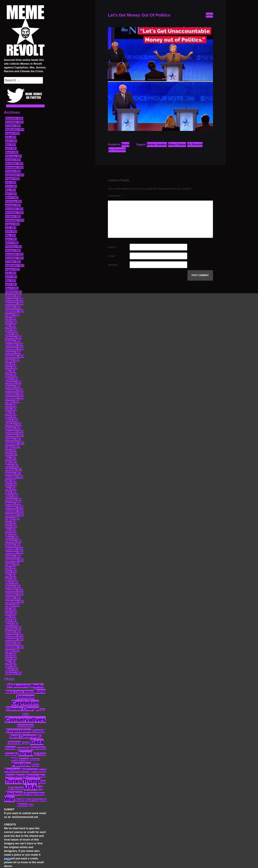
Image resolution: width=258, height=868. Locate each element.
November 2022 (14, 213)
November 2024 (14, 122)
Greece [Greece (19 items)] (10, 748)
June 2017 (11, 454)
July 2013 (11, 609)
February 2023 (14, 201)
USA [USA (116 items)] (30, 787)
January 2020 (13, 341)
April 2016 (11, 492)
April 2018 (11, 417)
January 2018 (13, 428)
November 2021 (14, 258)
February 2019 (14, 383)
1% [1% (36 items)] (10, 686)
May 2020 (11, 326)
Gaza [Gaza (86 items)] (37, 742)
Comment (115, 196)
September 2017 (15, 443)
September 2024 (15, 130)
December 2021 (14, 254)
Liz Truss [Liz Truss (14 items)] (40, 754)
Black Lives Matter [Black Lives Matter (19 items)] (19, 692)
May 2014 (11, 575)
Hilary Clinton (177, 144)
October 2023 (13, 171)
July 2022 (11, 228)
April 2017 (11, 462)
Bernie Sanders (157, 144)
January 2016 (13, 503)
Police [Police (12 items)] (35, 765)
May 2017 (11, 458)
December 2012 (14, 636)
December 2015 (14, 507)
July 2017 (11, 451)
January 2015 (13, 545)
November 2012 (14, 639)
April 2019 (11, 375)
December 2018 (14, 390)
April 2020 (11, 330)
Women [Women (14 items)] (22, 805)
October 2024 (13, 126)
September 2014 (15, 560)
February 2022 (14, 247)
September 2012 (15, 647)
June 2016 (11, 485)
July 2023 (11, 182)
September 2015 (15, 515)
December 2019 (14, 345)
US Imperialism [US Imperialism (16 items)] (34, 794)
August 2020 (12, 315)
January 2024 (13, 160)
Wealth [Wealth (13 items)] (20, 800)
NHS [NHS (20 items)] (14, 759)
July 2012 (11, 654)
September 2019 (15, 356)
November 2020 (14, 303)
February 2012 (14, 673)
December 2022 (14, 209)
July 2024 (11, 137)
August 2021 (12, 269)
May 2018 (11, 413)
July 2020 (11, 318)
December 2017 (14, 432)
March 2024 (12, 152)
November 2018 (14, 394)
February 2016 (14, 500)
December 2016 (14, 477)
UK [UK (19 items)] (43, 782)
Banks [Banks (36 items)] (37, 686)
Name (112, 247)
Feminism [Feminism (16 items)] (14, 743)
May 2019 (11, 371)
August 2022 (12, 224)
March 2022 (12, 243)
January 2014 (13, 586)
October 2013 (13, 598)
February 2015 (14, 541)
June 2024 (11, 141)
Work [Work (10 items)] (31, 805)
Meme (125, 144)
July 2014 (11, 568)
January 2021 (13, 296)
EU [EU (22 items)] (39, 736)
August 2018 (12, 401)
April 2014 (11, 579)
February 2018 (14, 424)
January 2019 (13, 386)
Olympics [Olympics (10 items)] (35, 760)
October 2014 (13, 556)
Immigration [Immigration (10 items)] (23, 748)
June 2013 (11, 613)
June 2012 (11, 658)
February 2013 (14, 628)
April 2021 (11, 284)
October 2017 (13, 439)
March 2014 (12, 583)
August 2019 (12, 360)
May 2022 (11, 235)
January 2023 (13, 205)
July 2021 (11, 273)
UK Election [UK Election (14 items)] (15, 788)
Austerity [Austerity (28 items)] (22, 686)
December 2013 (14, 590)
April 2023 (11, 194)
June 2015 (11, 526)
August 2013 (12, 605)
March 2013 (12, 624)
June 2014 (11, 571)
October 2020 (13, 307)
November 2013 (14, 594)
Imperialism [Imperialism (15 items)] (38, 748)
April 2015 (11, 534)
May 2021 (11, 281)
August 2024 (12, 133)
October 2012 (13, 643)
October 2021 (13, 262)
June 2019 (11, 368)
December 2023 (14, 164)
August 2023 (12, 179)
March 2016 (12, 496)
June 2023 (11, 186)
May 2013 (11, 617)
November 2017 (14, 435)
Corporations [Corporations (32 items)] (19, 731)
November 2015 (14, 511)
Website (113, 265)
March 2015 (12, 537)
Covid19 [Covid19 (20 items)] (38, 731)
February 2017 (14, 469)
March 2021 (12, 288)
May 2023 (11, 190)
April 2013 (11, 620)
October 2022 (13, 216)
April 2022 (11, 239)
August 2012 (12, 651)
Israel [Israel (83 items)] (26, 753)
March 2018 (12, 420)
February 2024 (14, 156)
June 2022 (11, 232)
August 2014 (12, 564)
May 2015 (11, 530)
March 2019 (12, 379)
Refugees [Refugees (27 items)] (29, 770)
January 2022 (13, 250)
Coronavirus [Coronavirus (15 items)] (25, 726)
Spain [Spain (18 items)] (20, 776)
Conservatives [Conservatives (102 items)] (25, 719)
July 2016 (11, 481)
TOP (8, 859)
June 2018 (11, 409)
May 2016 (11, 488)
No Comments (117, 150)
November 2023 (14, 167)
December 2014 (14, 549)
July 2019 (11, 364)
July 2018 (11, 405)
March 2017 (12, 466)
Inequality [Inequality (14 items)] (11, 754)
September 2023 (15, 175)
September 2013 (15, 602)
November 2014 (14, 553)
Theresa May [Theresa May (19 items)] (35, 776)
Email (112, 256)
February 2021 (14, 292)
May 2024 (11, 145)
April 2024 (11, 149)
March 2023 (12, 198)
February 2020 (14, 337)
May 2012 (11, 662)
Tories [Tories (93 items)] (14, 781)
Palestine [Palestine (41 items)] (21, 764)
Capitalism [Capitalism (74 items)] (25, 703)
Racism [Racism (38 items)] (12, 770)
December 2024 (14, 118)
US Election (195, 144)
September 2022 (15, 220)
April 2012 (11, 666)
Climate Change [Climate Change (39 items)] (22, 709)
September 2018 (15, 398)
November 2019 (14, 349)
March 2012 (12, 670)
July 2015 (11, 522)
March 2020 (12, 334)
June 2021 (11, 277)
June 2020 (11, 322)
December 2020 (14, 300)
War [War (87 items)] (9, 799)
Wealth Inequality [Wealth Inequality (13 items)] (36, 800)
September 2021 (15, 266)
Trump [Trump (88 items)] (32, 781)
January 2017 (13, 473)
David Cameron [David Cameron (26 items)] (23, 736)
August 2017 (12, 447)
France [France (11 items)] (25, 743)
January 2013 (13, 632)
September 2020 (15, 311)
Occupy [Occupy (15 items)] (24, 759)
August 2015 (12, 519)
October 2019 (13, 352)
